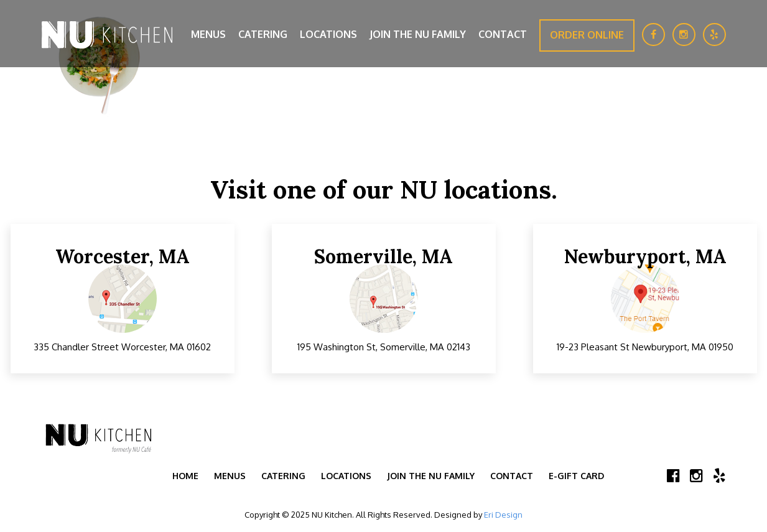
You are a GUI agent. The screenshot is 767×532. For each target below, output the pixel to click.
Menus (208, 34)
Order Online (587, 35)
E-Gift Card (576, 476)
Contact (503, 34)
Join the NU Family (418, 34)
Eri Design (503, 515)
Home (185, 476)
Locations (328, 34)
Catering (263, 34)
